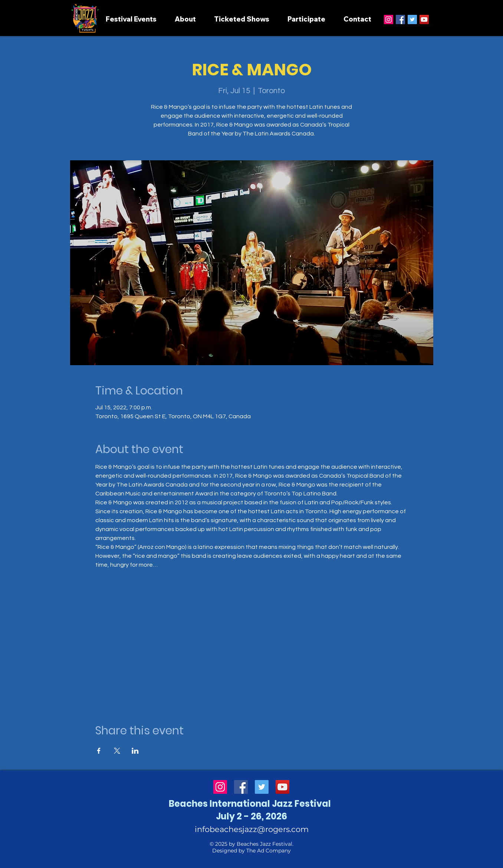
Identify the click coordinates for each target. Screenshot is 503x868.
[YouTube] (424, 19)
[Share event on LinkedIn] (135, 751)
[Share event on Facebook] (99, 751)
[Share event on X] (117, 751)
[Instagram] (389, 19)
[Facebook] (400, 19)
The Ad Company (269, 851)
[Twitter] (412, 19)
